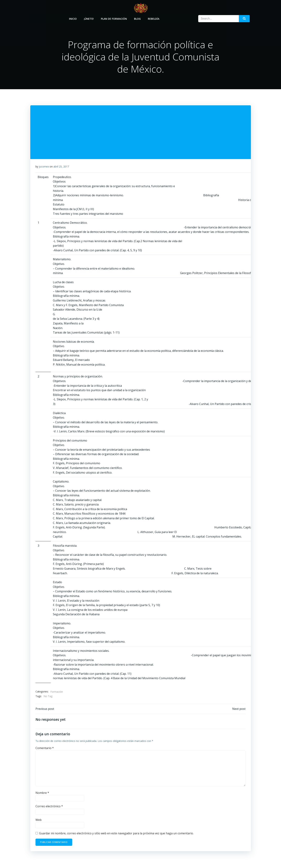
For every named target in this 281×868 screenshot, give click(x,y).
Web (39, 820)
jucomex (44, 167)
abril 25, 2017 (61, 167)
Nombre (42, 793)
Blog (138, 18)
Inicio (73, 18)
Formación (57, 692)
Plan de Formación (114, 18)
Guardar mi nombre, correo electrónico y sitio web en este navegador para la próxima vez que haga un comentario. (116, 834)
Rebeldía (154, 18)
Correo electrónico (49, 807)
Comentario (45, 749)
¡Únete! (89, 18)
